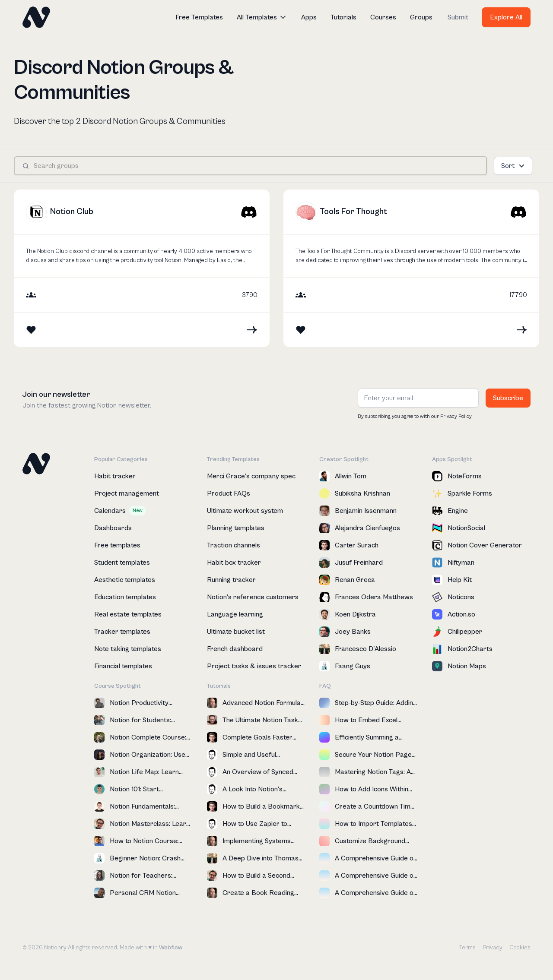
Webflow (171, 948)
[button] (262, 17)
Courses (383, 17)
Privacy (493, 948)
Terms (467, 948)
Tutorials (343, 17)
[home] (36, 17)
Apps (309, 17)
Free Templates (199, 17)
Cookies (520, 948)
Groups (421, 17)
